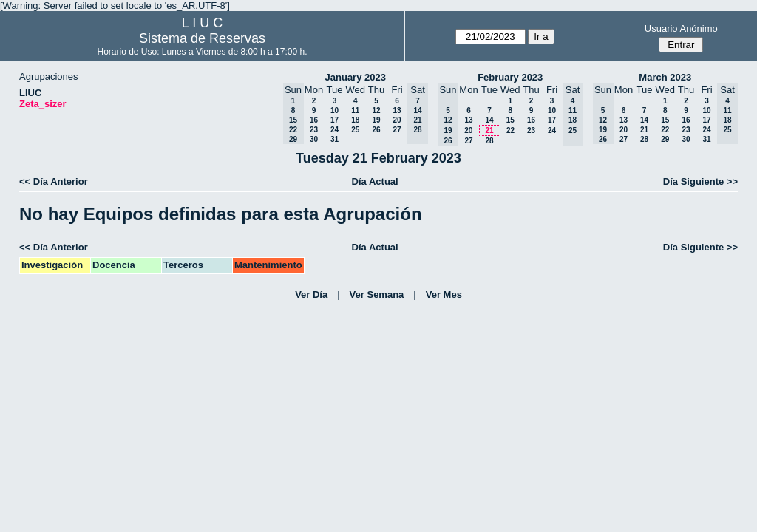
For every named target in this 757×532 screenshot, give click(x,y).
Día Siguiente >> (700, 181)
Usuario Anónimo (681, 28)
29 (665, 139)
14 (489, 120)
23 (314, 130)
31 (335, 139)
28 (489, 141)
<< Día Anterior (54, 181)
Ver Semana (377, 294)
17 (335, 120)
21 (489, 130)
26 (376, 130)
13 (397, 110)
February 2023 (510, 77)
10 (335, 110)
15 (510, 120)
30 (314, 139)
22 (510, 130)
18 (355, 120)
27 (397, 130)
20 (397, 120)
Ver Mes (444, 294)
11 (355, 110)
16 (314, 120)
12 (376, 110)
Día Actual (375, 181)
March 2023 (665, 77)
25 (355, 130)
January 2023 (356, 77)
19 (376, 120)
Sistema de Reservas (202, 38)
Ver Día (311, 294)
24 (335, 130)
